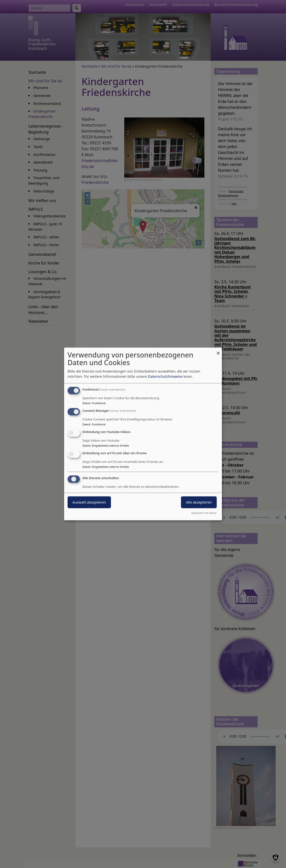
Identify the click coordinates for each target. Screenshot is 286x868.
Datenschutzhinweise (165, 376)
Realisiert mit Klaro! (204, 513)
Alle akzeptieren (199, 502)
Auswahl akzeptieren (89, 502)
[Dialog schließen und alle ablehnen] (218, 351)
